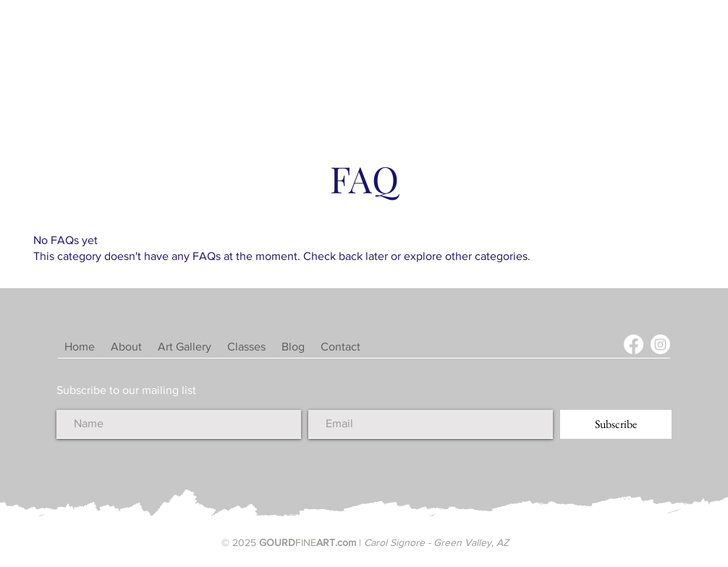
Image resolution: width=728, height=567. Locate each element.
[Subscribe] (616, 424)
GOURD (277, 542)
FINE (306, 542)
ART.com (336, 542)
